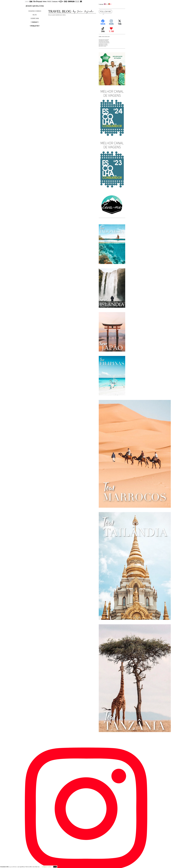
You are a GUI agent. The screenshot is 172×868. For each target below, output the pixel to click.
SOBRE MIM (35, 18)
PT (110, 4)
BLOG (35, 15)
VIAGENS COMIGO (35, 11)
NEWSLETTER (35, 26)
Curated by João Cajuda (13, 867)
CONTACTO (35, 22)
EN (106, 4)
